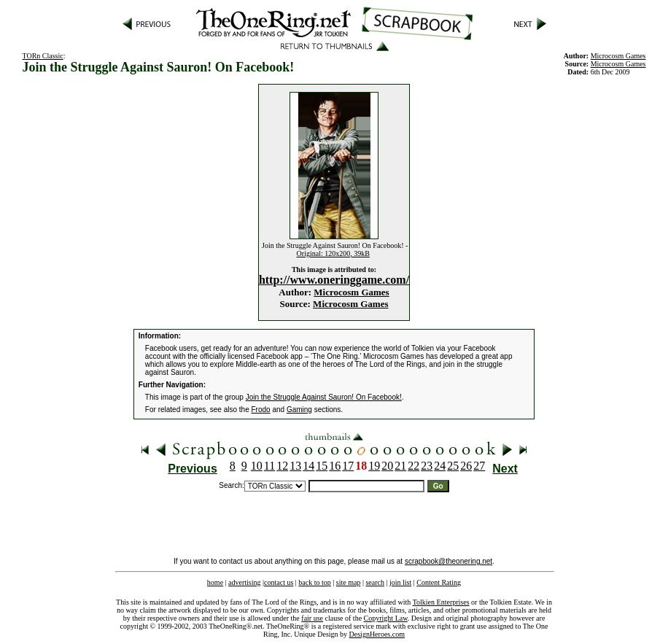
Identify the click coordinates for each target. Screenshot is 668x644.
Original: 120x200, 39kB (333, 253)
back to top (314, 582)
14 (308, 466)
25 (453, 466)
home (215, 582)
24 (440, 466)
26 (466, 466)
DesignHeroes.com (377, 634)
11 (269, 466)
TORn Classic (43, 56)
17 (348, 466)
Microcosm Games (351, 292)
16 (335, 466)
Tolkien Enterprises (441, 602)
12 (282, 466)
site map (349, 582)
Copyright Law (386, 618)
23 (427, 466)
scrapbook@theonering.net (448, 561)
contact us (279, 582)
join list (400, 582)
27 (479, 466)
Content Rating (439, 582)
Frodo (261, 410)
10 (257, 466)
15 (322, 466)
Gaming (299, 410)
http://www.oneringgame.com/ (334, 280)
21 (400, 466)
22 (413, 466)
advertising (244, 582)
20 (387, 466)
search (375, 582)
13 (295, 466)
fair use (312, 618)
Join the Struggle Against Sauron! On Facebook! (324, 397)
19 (374, 466)
